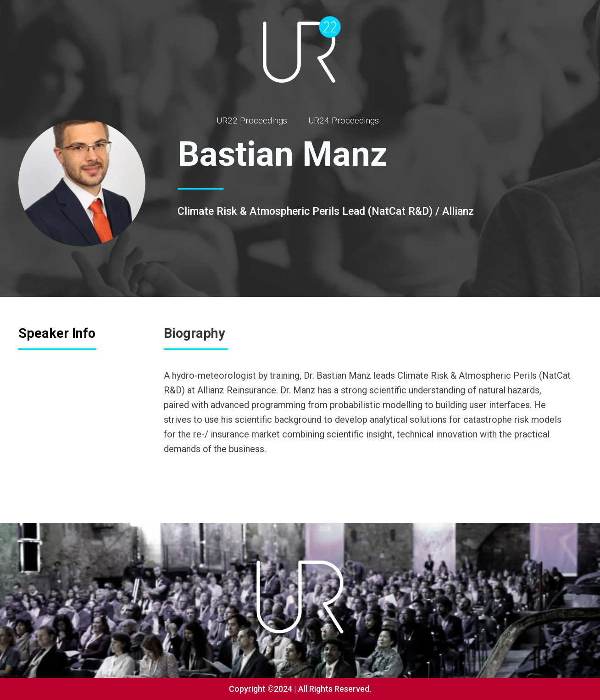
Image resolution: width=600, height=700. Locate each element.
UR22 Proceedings (252, 120)
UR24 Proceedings (344, 120)
